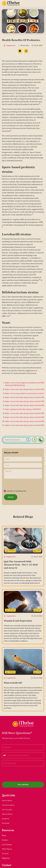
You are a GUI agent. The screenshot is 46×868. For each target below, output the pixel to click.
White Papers (7, 849)
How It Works (7, 801)
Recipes (5, 840)
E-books (5, 853)
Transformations (8, 805)
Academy (6, 819)
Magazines (6, 858)
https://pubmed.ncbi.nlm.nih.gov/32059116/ (23, 409)
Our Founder (7, 810)
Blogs (4, 835)
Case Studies (7, 845)
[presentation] (22, 485)
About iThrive (7, 814)
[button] (42, 3)
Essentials (6, 823)
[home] (11, 3)
